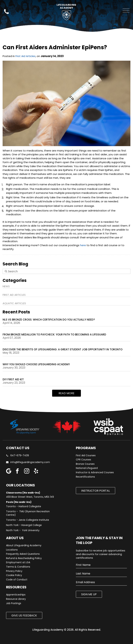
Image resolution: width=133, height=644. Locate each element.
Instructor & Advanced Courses (95, 472)
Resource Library (16, 599)
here (83, 245)
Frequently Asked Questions (23, 554)
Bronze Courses (85, 464)
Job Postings (14, 603)
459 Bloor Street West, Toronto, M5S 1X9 (30, 497)
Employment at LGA (18, 562)
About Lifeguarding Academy (24, 545)
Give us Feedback (24, 615)
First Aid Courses (86, 455)
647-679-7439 (17, 455)
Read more (66, 393)
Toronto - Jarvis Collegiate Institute (28, 520)
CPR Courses (83, 460)
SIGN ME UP (89, 594)
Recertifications (85, 477)
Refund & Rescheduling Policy (24, 558)
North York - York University (23, 530)
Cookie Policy (14, 575)
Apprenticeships (16, 595)
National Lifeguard (87, 468)
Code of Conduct (17, 580)
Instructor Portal (96, 491)
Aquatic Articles (14, 303)
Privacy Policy (14, 571)
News (6, 286)
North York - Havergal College (24, 525)
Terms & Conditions (18, 567)
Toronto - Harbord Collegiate (24, 506)
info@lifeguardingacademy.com (30, 462)
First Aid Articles (25, 56)
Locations (12, 550)
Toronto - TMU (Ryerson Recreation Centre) (28, 513)
